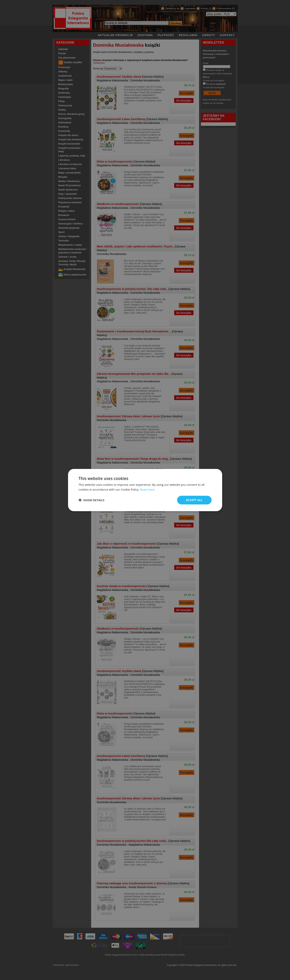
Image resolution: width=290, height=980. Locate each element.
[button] (92, 500)
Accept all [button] (194, 500)
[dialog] (145, 490)
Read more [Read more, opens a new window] (148, 489)
